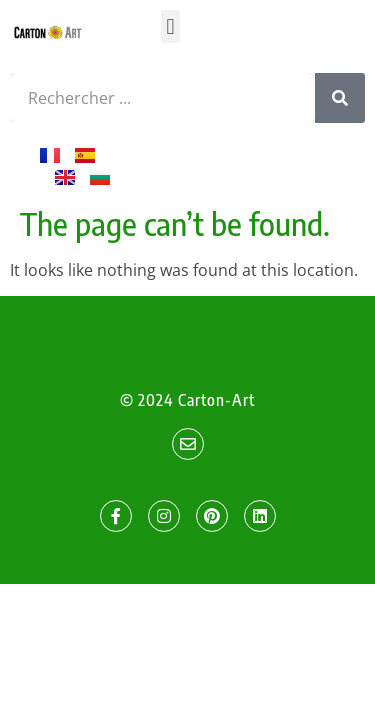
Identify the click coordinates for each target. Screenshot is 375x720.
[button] (170, 26)
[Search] (340, 98)
